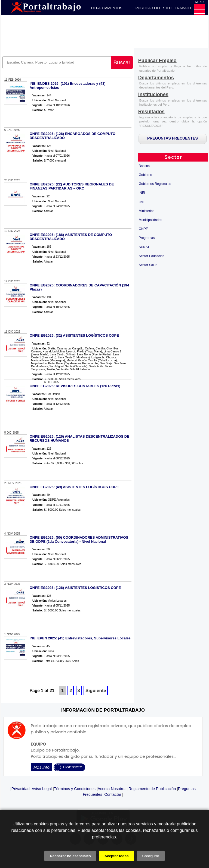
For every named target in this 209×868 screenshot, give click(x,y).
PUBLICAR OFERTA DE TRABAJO (163, 8)
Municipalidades (150, 220)
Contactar (113, 794)
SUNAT (144, 247)
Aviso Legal (42, 789)
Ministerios (147, 211)
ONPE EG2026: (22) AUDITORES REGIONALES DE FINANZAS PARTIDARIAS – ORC (72, 186)
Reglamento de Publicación (152, 789)
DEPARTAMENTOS (107, 8)
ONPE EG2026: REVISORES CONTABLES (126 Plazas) (75, 386)
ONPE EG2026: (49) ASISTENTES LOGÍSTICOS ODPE (74, 487)
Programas (147, 238)
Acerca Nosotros (112, 789)
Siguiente (96, 691)
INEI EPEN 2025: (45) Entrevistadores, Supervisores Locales (80, 638)
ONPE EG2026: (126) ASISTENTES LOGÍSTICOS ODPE (75, 588)
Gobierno (145, 175)
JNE (142, 202)
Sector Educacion (152, 256)
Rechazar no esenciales (70, 856)
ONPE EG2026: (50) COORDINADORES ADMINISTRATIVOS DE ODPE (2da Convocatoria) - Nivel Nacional (79, 539)
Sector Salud (148, 265)
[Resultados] (151, 112)
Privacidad (21, 789)
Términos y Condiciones (75, 789)
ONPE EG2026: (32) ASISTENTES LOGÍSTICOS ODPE (74, 335)
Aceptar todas (117, 856)
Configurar (151, 856)
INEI (142, 193)
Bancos (144, 166)
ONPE (143, 229)
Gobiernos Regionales (155, 184)
